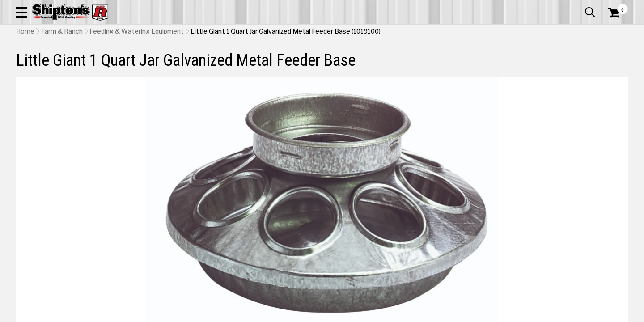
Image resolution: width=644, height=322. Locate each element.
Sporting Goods (564, 66)
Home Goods (291, 66)
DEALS (611, 66)
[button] (352, 32)
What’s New (578, 7)
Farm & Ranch (230, 66)
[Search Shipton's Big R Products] (292, 32)
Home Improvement (363, 66)
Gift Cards (538, 7)
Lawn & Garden (439, 66)
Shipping (465, 223)
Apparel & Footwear (64, 66)
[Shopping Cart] (613, 32)
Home (25, 87)
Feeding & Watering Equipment (137, 87)
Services (616, 7)
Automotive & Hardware (154, 66)
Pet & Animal (500, 66)
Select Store (565, 223)
